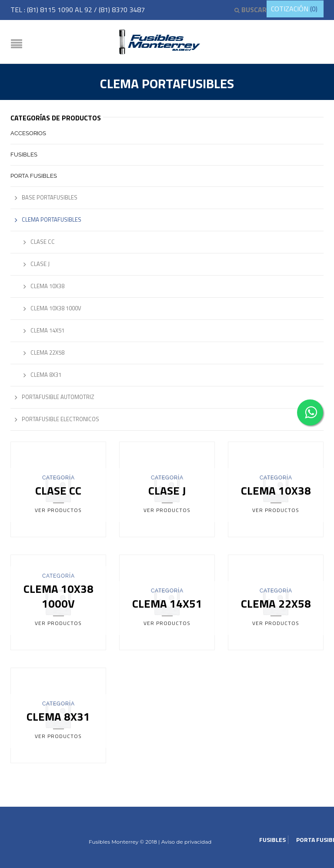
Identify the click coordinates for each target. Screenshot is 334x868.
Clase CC (43, 242)
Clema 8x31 (46, 375)
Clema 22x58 (47, 353)
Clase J (40, 264)
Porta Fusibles (34, 176)
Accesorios (28, 133)
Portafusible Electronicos (60, 419)
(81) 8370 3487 (122, 10)
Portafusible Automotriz (58, 397)
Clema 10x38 (47, 286)
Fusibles (24, 155)
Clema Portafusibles (52, 219)
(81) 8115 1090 (51, 10)
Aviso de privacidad (186, 842)
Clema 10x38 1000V (56, 308)
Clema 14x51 (47, 330)
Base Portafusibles (50, 197)
